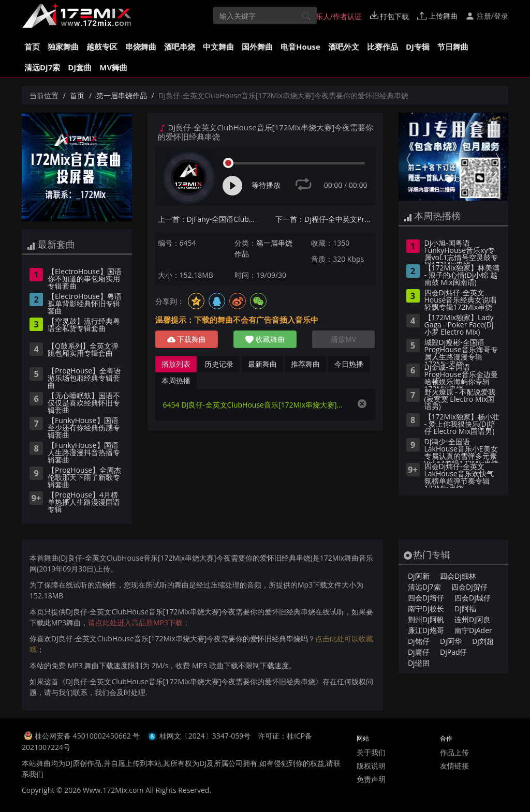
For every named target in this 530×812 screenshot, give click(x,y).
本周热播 (176, 380)
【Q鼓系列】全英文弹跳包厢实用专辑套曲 (83, 350)
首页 (32, 47)
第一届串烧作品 (122, 95)
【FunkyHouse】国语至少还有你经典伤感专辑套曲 (84, 428)
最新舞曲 (262, 364)
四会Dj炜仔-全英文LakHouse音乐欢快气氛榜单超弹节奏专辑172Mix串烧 (459, 475)
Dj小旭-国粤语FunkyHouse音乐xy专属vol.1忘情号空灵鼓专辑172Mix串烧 (461, 252)
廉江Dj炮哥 (426, 630)
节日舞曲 (453, 47)
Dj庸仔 (419, 652)
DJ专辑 (418, 47)
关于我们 (371, 752)
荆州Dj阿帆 (426, 619)
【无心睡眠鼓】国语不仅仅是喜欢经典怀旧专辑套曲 (84, 403)
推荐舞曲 (305, 364)
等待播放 (266, 185)
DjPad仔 (453, 652)
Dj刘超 (483, 641)
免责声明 (371, 779)
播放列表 (176, 364)
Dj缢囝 (419, 663)
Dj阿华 (451, 641)
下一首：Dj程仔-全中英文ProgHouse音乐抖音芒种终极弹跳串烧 (325, 219)
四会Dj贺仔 (469, 587)
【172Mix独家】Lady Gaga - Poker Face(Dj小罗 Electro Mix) (459, 325)
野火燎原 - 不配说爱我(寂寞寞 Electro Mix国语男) (460, 400)
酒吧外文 (344, 47)
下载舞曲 (187, 339)
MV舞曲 (113, 67)
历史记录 (219, 364)
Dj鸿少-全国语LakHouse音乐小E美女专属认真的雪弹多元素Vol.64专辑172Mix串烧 (461, 450)
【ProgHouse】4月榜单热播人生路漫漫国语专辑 (84, 503)
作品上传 (454, 752)
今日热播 (349, 364)
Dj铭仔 (419, 641)
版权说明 (371, 766)
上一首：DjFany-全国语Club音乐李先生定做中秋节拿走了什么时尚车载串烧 (208, 219)
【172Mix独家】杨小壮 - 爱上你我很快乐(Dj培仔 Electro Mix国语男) (462, 425)
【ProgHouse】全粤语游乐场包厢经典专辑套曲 (84, 379)
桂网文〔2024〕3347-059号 (205, 736)
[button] (407, 157)
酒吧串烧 (180, 47)
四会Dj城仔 (473, 598)
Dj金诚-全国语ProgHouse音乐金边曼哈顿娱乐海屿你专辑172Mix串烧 (461, 376)
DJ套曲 (80, 67)
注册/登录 (487, 16)
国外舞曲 (257, 47)
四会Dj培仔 (426, 598)
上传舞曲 (437, 16)
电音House (300, 47)
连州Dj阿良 (473, 619)
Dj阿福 (465, 608)
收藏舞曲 (265, 339)
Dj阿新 (419, 576)
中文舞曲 (218, 47)
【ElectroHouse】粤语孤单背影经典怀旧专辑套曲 (85, 304)
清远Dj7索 (42, 67)
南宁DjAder (473, 630)
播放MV (343, 339)
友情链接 (454, 766)
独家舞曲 (63, 47)
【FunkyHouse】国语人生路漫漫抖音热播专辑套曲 (84, 453)
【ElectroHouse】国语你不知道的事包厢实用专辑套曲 (85, 279)
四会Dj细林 (458, 576)
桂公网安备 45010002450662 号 (88, 736)
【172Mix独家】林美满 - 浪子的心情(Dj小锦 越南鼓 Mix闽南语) (462, 276)
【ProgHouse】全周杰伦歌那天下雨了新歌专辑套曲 (84, 478)
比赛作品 (382, 47)
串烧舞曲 (141, 47)
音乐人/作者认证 (330, 16)
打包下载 (390, 16)
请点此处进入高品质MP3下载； (139, 622)
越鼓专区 (102, 47)
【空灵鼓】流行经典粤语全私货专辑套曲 (84, 325)
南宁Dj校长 (426, 608)
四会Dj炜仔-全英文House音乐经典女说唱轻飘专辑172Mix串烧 (461, 300)
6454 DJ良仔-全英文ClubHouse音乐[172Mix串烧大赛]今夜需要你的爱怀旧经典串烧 (255, 405)
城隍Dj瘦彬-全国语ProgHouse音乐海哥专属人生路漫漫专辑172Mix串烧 (461, 351)
